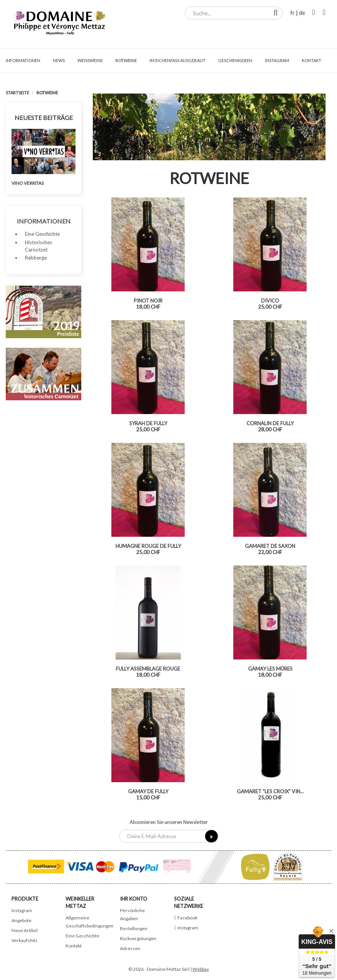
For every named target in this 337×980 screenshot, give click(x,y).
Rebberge (36, 258)
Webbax (201, 969)
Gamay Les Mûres (270, 669)
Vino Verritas (28, 183)
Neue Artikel (25, 930)
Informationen (44, 221)
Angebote (21, 920)
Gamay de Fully (148, 791)
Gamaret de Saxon (270, 546)
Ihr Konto (134, 899)
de (302, 13)
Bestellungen (134, 928)
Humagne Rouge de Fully (148, 546)
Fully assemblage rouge (148, 669)
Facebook (187, 918)
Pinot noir (148, 301)
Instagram (22, 910)
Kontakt (74, 946)
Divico (270, 301)
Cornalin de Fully (270, 423)
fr (293, 13)
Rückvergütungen (138, 938)
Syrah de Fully (148, 423)
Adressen (130, 948)
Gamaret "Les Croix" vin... (270, 791)
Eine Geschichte (42, 234)
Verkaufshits (25, 940)
